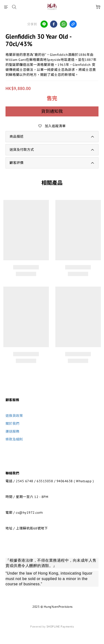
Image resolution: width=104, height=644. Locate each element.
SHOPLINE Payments (60, 626)
